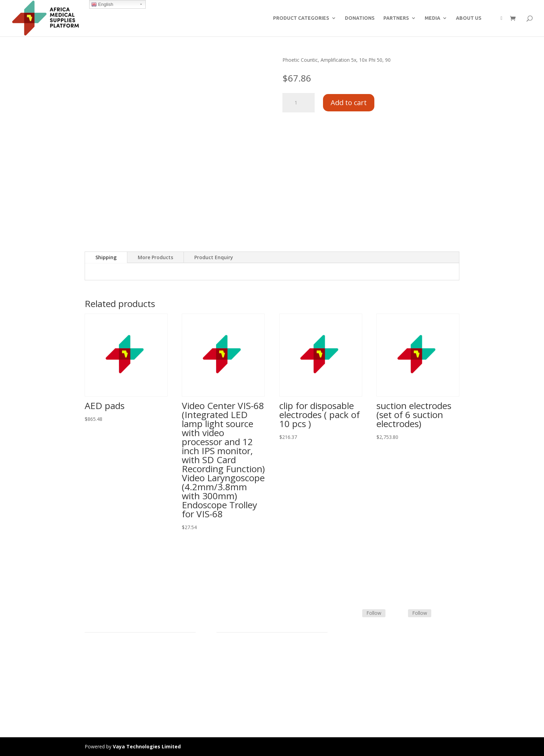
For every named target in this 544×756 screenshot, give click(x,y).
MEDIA (432, 18)
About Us (95, 684)
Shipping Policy (233, 667)
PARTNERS (396, 18)
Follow (374, 613)
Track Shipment (234, 692)
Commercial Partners (108, 675)
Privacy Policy (100, 700)
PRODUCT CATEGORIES (301, 18)
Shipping (106, 257)
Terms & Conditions (239, 659)
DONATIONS (360, 18)
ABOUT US (469, 18)
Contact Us (229, 675)
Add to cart (349, 103)
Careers (93, 692)
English (102, 5)
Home (92, 651)
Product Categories (106, 659)
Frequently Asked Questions (248, 684)
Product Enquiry (214, 257)
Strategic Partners (105, 667)
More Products (155, 257)
